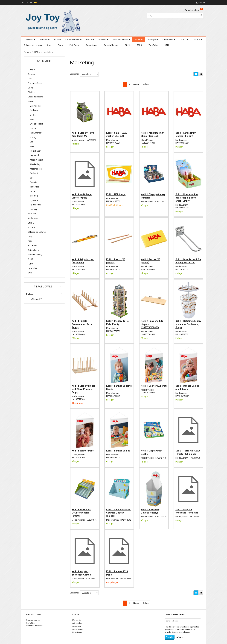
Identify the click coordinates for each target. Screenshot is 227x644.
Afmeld (180, 633)
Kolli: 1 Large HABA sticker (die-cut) (186, 133)
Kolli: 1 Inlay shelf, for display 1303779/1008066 (153, 320)
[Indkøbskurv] (194, 10)
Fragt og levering (33, 616)
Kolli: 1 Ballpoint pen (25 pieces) (84, 258)
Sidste (146, 84)
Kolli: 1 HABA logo (116, 192)
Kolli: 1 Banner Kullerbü (149, 383)
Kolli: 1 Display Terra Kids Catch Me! (84, 133)
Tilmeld (170, 633)
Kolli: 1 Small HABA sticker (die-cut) (117, 133)
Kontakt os (31, 619)
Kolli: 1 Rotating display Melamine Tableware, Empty (186, 320)
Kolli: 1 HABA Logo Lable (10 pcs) (82, 194)
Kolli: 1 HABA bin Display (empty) (150, 508)
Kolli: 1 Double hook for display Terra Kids (188, 258)
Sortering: (74, 74)
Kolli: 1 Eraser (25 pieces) (151, 258)
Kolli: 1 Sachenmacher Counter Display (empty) (119, 509)
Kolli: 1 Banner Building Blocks (115, 383)
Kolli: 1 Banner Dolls (83, 445)
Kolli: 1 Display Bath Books (152, 446)
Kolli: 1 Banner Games (119, 445)
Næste (136, 84)
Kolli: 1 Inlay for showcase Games (82, 569)
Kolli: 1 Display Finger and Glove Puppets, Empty (84, 384)
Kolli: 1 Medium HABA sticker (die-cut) (153, 133)
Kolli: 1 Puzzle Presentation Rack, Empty (83, 320)
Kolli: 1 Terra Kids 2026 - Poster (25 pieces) (186, 448)
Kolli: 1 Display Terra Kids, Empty (118, 319)
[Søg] (202, 16)
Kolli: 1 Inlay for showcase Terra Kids (188, 508)
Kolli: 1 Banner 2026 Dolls (118, 569)
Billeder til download (35, 622)
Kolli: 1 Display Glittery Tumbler (154, 194)
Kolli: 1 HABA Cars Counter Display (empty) (82, 509)
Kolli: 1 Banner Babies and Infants (188, 383)
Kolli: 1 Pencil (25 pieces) (116, 258)
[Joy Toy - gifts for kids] (52, 21)
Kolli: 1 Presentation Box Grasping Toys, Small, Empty (187, 196)
